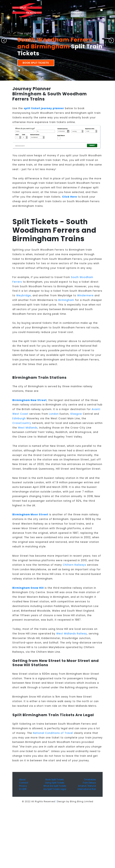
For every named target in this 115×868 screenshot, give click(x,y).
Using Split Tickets (55, 783)
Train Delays (89, 783)
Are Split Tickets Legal (55, 789)
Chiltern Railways (74, 565)
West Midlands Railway (72, 634)
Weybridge (24, 296)
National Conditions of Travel (53, 733)
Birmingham (66, 300)
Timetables (90, 779)
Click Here (70, 197)
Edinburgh (19, 418)
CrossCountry (22, 423)
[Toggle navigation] (101, 10)
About (22, 779)
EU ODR (23, 789)
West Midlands (28, 428)
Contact (24, 783)
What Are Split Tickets (55, 786)
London (54, 414)
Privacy (23, 786)
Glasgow (76, 414)
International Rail (87, 789)
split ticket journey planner (44, 108)
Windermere (85, 296)
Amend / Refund (87, 786)
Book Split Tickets (36, 63)
